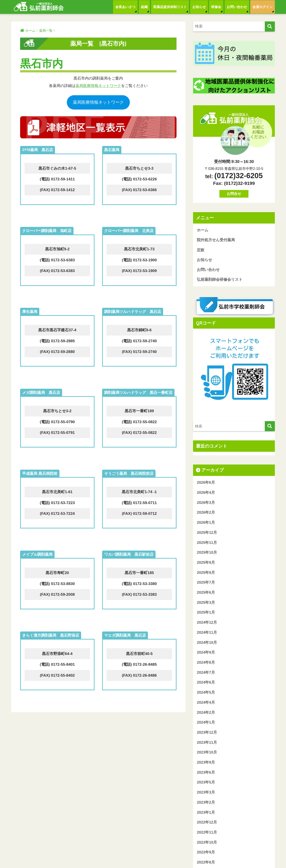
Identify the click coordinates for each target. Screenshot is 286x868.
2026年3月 (206, 503)
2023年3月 (206, 793)
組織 (144, 7)
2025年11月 (207, 543)
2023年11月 (207, 743)
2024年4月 (206, 703)
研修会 (216, 7)
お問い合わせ (237, 7)
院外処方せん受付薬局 (216, 240)
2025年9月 (206, 563)
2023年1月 (206, 813)
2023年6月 (206, 773)
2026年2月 (206, 513)
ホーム (203, 230)
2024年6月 (206, 683)
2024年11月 (207, 633)
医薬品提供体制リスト (170, 7)
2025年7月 (206, 583)
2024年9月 (206, 653)
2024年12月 (207, 623)
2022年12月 (207, 823)
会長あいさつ (125, 7)
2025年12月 (207, 533)
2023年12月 (207, 733)
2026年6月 (206, 483)
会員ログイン (263, 7)
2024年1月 (206, 723)
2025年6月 (206, 593)
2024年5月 (206, 693)
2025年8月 (206, 573)
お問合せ (234, 194)
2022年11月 (207, 833)
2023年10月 (207, 753)
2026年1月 (206, 523)
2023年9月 (206, 763)
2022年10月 (207, 843)
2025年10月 (207, 553)
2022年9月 (206, 853)
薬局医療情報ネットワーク (98, 86)
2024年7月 (206, 673)
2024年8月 (206, 663)
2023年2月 (206, 803)
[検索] (270, 26)
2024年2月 (206, 713)
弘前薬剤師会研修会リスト (220, 280)
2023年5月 (206, 783)
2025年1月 (206, 613)
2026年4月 (206, 493)
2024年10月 (207, 643)
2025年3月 (206, 603)
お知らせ (199, 7)
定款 (201, 250)
